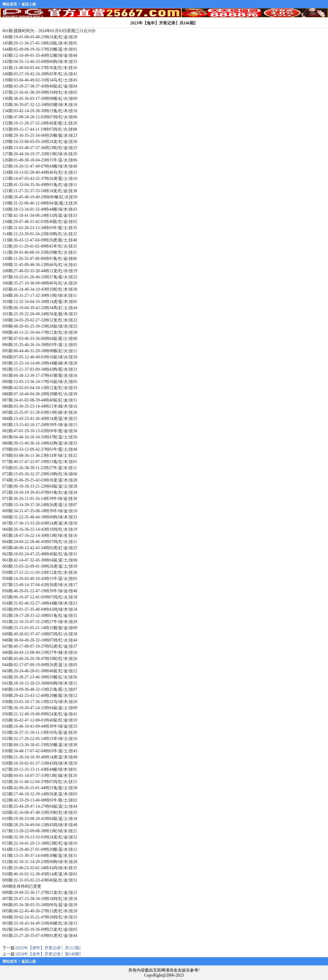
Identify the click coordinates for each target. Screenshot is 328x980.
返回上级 (29, 4)
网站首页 (10, 4)
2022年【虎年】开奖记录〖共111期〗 (49, 948)
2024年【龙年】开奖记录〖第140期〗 (50, 954)
